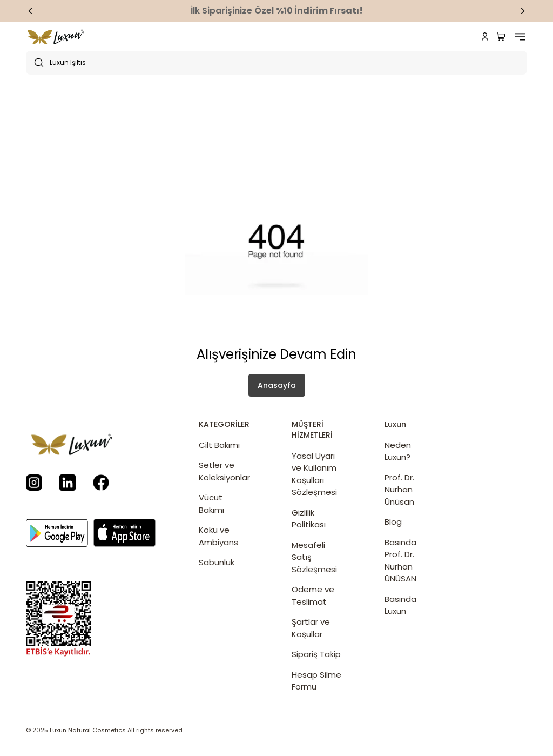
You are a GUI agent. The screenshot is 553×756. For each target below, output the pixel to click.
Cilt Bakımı (219, 445)
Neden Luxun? (398, 451)
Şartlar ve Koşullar (311, 628)
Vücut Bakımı (211, 504)
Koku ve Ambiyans (218, 536)
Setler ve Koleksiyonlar (224, 471)
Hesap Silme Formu (316, 681)
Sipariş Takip (316, 654)
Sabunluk (217, 562)
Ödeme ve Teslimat (313, 596)
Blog (393, 522)
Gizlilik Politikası (309, 519)
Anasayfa (277, 385)
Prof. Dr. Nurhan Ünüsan (399, 490)
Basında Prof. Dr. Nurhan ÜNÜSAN (400, 561)
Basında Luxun (400, 605)
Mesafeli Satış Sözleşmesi (314, 557)
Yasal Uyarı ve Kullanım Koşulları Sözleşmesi (314, 474)
